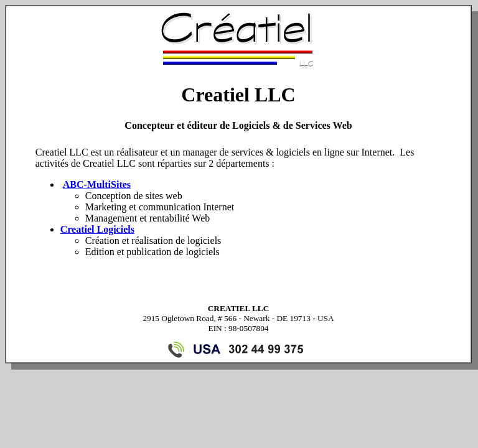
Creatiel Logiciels (97, 229)
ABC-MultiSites (97, 184)
